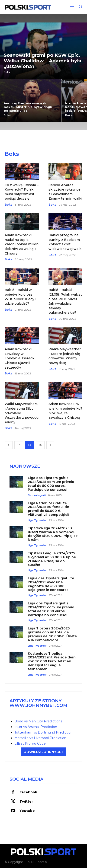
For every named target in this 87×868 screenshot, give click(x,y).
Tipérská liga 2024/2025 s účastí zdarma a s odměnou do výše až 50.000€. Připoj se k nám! (53, 534)
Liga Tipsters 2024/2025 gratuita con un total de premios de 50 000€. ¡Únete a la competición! (52, 634)
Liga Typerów (37, 520)
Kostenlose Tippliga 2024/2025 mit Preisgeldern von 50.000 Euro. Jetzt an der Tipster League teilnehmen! (52, 661)
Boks (7, 72)
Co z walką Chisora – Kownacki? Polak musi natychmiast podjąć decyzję (22, 192)
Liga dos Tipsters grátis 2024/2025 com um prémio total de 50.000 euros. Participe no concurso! (51, 609)
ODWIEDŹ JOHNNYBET (43, 752)
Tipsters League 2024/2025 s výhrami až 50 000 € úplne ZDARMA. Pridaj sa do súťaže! (52, 559)
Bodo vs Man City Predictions (38, 721)
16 (40, 445)
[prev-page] (9, 445)
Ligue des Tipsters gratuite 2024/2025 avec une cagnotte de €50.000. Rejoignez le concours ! (51, 584)
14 (19, 445)
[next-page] (50, 445)
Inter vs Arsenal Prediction (36, 727)
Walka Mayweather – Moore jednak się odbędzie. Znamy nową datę (65, 356)
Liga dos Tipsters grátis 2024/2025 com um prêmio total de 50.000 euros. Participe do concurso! (51, 484)
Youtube (27, 811)
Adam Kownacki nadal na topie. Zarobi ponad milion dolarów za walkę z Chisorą (22, 244)
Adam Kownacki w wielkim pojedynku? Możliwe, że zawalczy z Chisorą (65, 411)
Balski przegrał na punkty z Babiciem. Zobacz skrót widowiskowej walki (65, 242)
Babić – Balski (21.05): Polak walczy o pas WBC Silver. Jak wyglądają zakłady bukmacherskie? (65, 301)
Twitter (26, 801)
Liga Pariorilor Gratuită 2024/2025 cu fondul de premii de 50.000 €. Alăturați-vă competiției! (48, 509)
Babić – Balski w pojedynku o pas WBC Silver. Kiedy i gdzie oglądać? (20, 297)
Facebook (28, 792)
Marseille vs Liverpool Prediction (40, 738)
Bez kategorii (37, 495)
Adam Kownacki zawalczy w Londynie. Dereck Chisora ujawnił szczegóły (19, 358)
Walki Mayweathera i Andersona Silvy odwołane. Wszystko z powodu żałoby (22, 413)
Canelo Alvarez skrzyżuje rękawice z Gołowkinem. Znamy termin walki (65, 192)
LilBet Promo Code (30, 744)
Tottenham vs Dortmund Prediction (43, 732)
